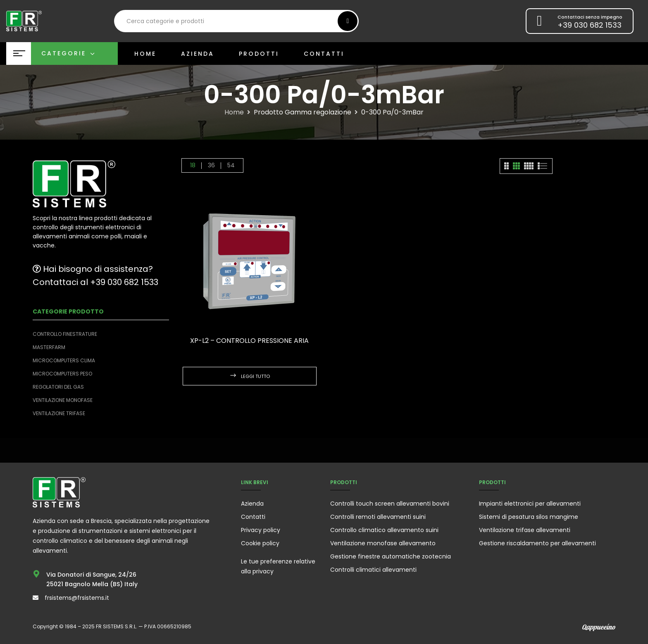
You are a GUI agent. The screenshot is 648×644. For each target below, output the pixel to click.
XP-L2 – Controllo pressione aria (249, 341)
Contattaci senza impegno (590, 17)
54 (231, 165)
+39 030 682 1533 (590, 25)
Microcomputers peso (62, 374)
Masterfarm (49, 347)
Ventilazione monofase (63, 400)
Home (234, 112)
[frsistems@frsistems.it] (36, 598)
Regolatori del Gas (58, 387)
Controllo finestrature (65, 334)
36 (211, 165)
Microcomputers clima (64, 360)
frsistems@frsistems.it (77, 598)
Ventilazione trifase (59, 413)
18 (193, 165)
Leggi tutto (255, 376)
